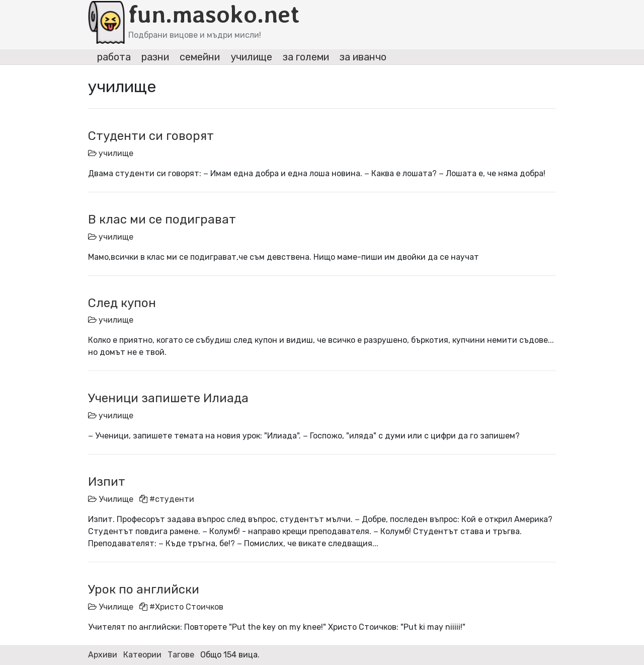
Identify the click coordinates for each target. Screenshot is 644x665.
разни (155, 57)
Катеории (142, 655)
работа (114, 57)
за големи (306, 57)
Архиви (103, 655)
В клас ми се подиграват (162, 219)
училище (251, 57)
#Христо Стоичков (186, 607)
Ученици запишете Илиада (168, 398)
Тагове (181, 655)
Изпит (107, 482)
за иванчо (363, 57)
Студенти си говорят (151, 136)
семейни (200, 57)
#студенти (172, 499)
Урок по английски (144, 589)
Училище (116, 499)
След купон (122, 303)
